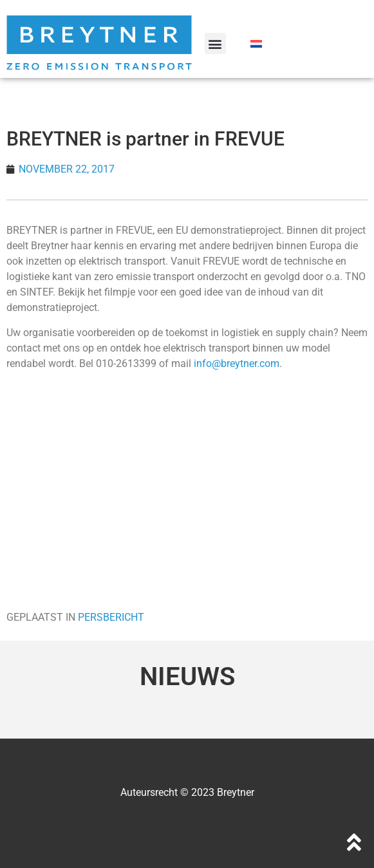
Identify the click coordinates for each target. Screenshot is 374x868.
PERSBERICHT (111, 617)
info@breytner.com (237, 363)
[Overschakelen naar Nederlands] (256, 43)
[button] (215, 43)
